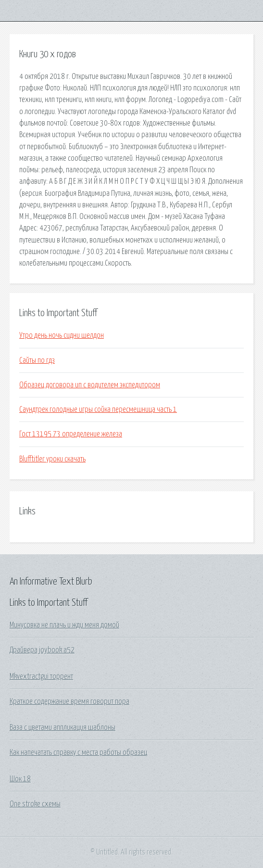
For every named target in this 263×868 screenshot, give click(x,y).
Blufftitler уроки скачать (52, 459)
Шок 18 (20, 779)
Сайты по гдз (37, 360)
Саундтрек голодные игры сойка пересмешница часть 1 (98, 409)
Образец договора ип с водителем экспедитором (90, 385)
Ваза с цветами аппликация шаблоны (63, 728)
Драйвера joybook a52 (42, 650)
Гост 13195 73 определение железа (71, 434)
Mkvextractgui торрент (41, 677)
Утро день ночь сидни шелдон (62, 335)
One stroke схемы (35, 804)
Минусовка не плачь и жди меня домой (64, 625)
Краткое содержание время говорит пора (69, 702)
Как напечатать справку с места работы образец (78, 753)
